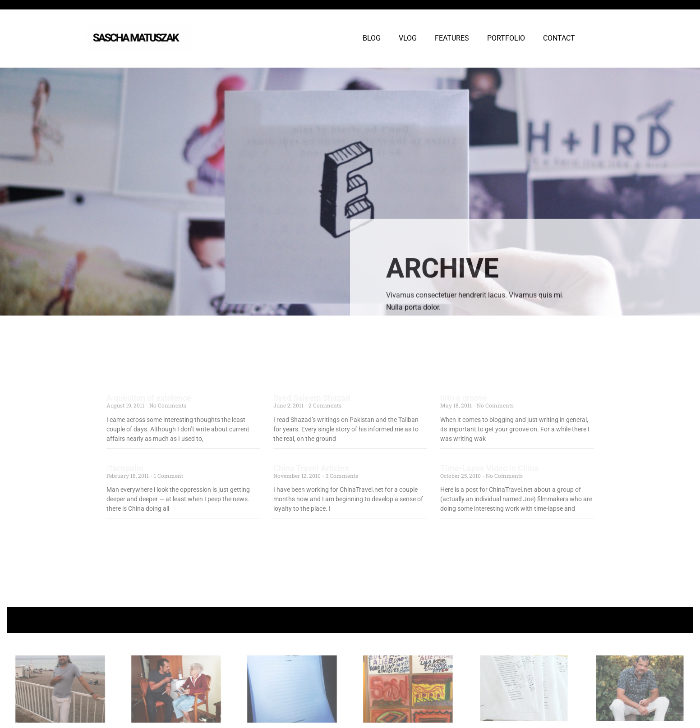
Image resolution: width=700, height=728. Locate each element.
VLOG (408, 38)
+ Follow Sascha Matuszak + (350, 620)
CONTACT (559, 38)
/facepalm (125, 468)
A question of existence (149, 398)
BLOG (372, 38)
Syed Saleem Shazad (312, 398)
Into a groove (464, 398)
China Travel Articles (311, 468)
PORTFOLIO (506, 38)
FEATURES (452, 38)
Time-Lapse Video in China (490, 468)
